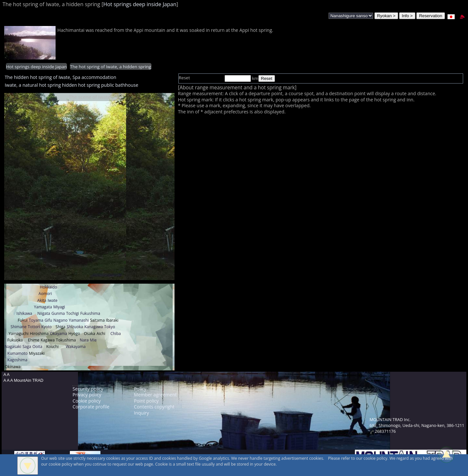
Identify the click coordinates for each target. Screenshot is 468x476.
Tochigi (72, 313)
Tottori (34, 327)
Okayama (59, 334)
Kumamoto (18, 353)
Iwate (52, 300)
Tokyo (110, 327)
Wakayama (76, 347)
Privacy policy (87, 395)
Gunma (58, 313)
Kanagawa (93, 327)
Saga (27, 347)
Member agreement (155, 395)
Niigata (44, 313)
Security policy (88, 389)
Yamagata (43, 307)
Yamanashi (79, 320)
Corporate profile (91, 407)
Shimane (19, 327)
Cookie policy (87, 401)
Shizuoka (75, 327)
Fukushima (90, 313)
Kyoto (46, 327)
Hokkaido (49, 287)
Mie (93, 340)
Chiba (116, 334)
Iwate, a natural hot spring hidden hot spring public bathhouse (72, 85)
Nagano (60, 320)
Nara (84, 340)
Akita (42, 300)
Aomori (45, 294)
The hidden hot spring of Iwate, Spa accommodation (61, 77)
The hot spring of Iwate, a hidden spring (111, 67)
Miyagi (59, 307)
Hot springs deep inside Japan (140, 4)
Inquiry (141, 413)
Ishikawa (24, 313)
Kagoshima (18, 360)
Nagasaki (13, 347)
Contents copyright (154, 407)
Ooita (38, 347)
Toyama (36, 320)
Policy (140, 389)
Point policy (146, 401)
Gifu (48, 320)
